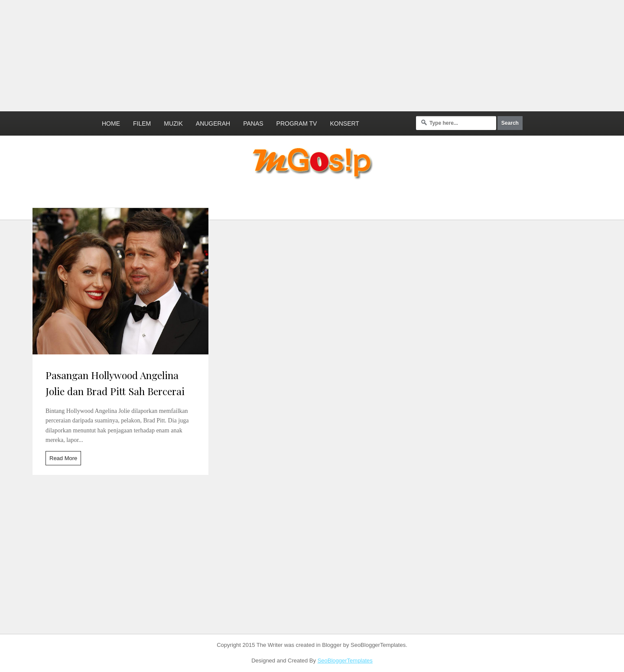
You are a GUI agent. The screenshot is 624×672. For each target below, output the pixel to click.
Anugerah (213, 123)
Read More (63, 458)
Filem (142, 123)
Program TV (297, 123)
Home (111, 123)
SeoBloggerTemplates (345, 661)
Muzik (173, 123)
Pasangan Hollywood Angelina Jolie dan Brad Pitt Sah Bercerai (115, 383)
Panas (253, 123)
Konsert (344, 123)
